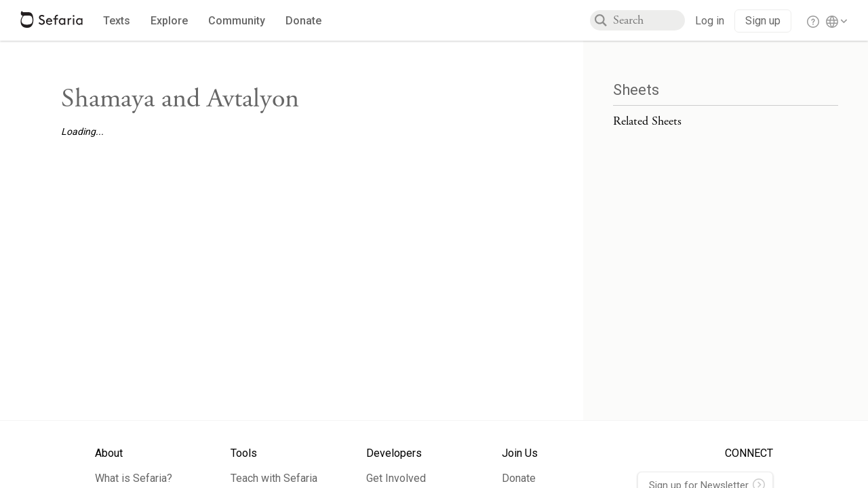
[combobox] (649, 20)
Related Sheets (647, 121)
